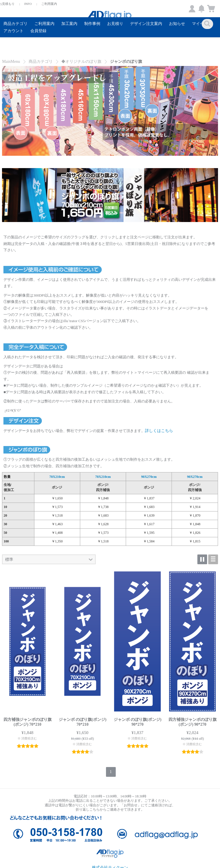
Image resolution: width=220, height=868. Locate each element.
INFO (28, 4)
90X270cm (149, 477)
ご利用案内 (49, 4)
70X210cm (57, 477)
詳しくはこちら (159, 431)
